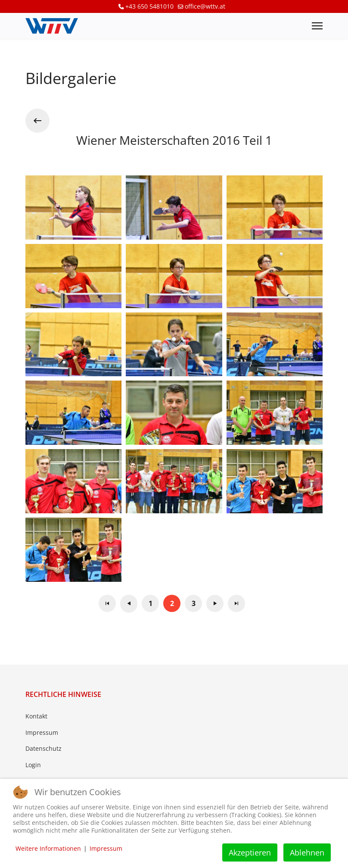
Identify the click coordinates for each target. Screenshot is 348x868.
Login (33, 765)
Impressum (42, 732)
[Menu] (317, 26)
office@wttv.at (205, 6)
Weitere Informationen (48, 848)
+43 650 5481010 (149, 6)
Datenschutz (43, 748)
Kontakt (36, 716)
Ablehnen (307, 852)
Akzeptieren (250, 852)
